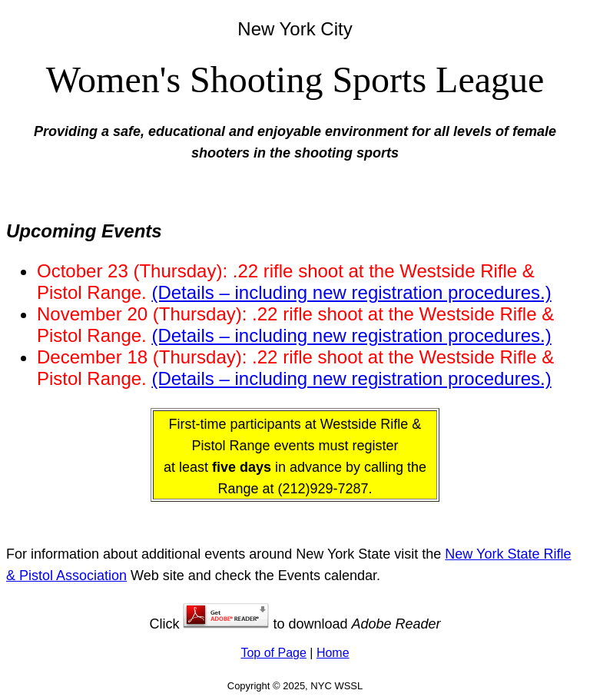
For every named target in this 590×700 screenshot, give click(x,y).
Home (333, 653)
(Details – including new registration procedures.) (351, 292)
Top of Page (273, 653)
